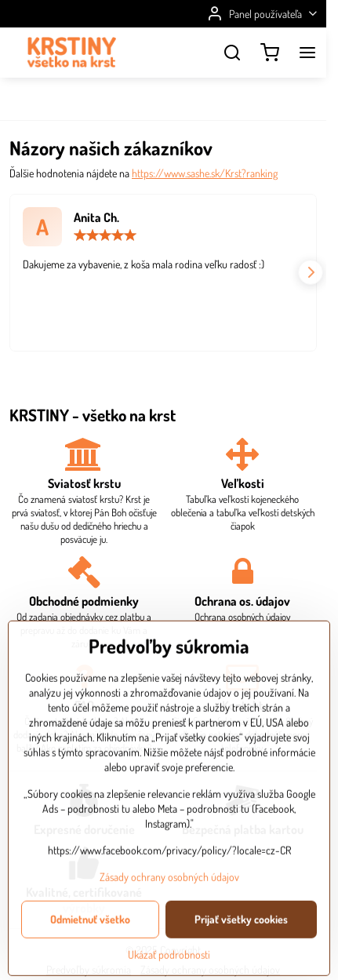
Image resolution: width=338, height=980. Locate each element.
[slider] (105, 235)
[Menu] (307, 53)
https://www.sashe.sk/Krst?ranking (205, 173)
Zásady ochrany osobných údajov (169, 933)
